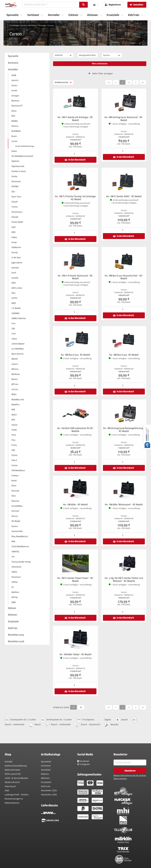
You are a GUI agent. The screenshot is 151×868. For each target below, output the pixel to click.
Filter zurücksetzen (100, 64)
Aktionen (45, 778)
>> (143, 82)
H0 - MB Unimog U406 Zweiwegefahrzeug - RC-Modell (124, 430)
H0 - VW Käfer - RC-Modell (75, 505)
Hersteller (42, 25)
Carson (51, 25)
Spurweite (46, 762)
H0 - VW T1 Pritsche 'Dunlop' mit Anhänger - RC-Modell (75, 198)
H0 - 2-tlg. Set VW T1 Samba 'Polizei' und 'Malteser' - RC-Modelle (124, 580)
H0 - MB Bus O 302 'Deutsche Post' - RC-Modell (124, 277)
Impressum (10, 786)
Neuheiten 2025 (49, 790)
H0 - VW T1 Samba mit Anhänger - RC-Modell (75, 119)
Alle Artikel (32, 25)
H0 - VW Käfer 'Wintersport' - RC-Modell (124, 505)
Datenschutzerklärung (16, 766)
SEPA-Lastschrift (13, 774)
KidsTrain (46, 786)
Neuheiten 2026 (49, 795)
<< (109, 82)
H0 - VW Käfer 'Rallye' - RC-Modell (75, 654)
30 (81, 707)
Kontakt (8, 762)
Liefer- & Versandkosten (17, 778)
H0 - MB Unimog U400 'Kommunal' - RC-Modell (124, 119)
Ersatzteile (46, 782)
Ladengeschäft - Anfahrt (17, 795)
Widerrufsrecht (12, 782)
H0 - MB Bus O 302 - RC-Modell (75, 355)
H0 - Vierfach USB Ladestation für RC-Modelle (75, 430)
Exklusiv (45, 774)
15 (74, 707)
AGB (7, 790)
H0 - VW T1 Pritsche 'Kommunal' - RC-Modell (75, 277)
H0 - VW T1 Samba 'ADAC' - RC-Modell (124, 196)
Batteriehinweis (12, 770)
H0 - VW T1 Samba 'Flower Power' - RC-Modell (75, 580)
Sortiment (46, 766)
